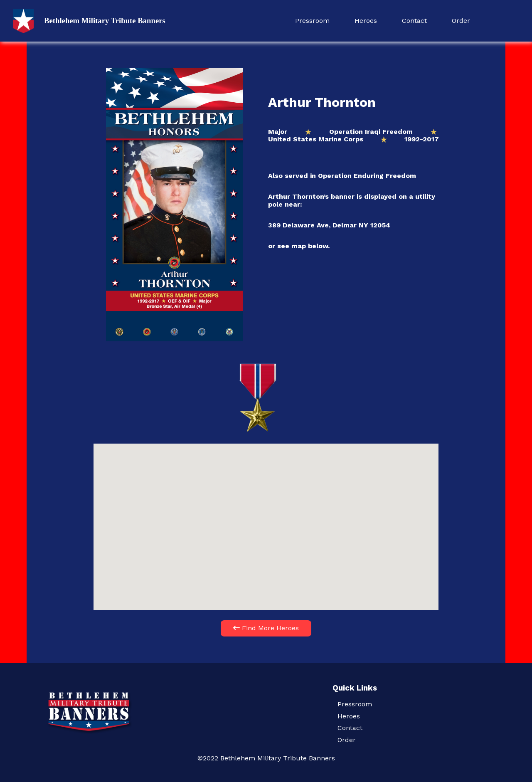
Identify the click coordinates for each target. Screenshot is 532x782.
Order (461, 21)
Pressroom (312, 21)
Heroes (366, 21)
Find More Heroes (266, 628)
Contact (414, 21)
